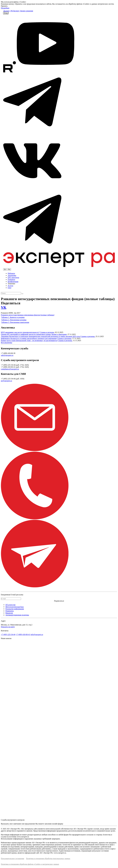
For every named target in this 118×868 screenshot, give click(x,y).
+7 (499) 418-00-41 (23, 634)
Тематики (11, 284)
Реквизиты (10, 611)
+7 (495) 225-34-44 (8, 634)
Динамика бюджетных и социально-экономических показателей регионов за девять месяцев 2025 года (40, 336)
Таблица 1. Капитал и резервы (13, 317)
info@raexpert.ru (37, 634)
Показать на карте (8, 627)
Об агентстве (11, 605)
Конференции (13, 282)
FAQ (9, 288)
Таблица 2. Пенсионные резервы (14, 320)
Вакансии (9, 613)
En (5, 269)
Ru (9, 269)
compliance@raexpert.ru (10, 369)
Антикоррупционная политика (17, 615)
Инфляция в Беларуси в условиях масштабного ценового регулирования (29, 338)
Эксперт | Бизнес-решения (23, 11)
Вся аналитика (7, 343)
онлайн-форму (58, 824)
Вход (6, 13)
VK (4, 307)
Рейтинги (11, 273)
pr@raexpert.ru (6, 381)
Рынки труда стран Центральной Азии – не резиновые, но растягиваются (29, 341)
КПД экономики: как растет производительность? (20, 332)
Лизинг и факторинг (59, 334)
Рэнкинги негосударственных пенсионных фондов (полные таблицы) (28, 315)
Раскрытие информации (15, 609)
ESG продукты (13, 277)
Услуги (10, 286)
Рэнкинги (11, 280)
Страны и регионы (47, 332)
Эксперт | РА (8, 11)
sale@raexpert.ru (7, 355)
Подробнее (5, 8)
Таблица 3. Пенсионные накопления (15, 322)
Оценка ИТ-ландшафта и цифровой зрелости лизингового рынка (26, 334)
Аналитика (12, 275)
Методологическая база (15, 607)
